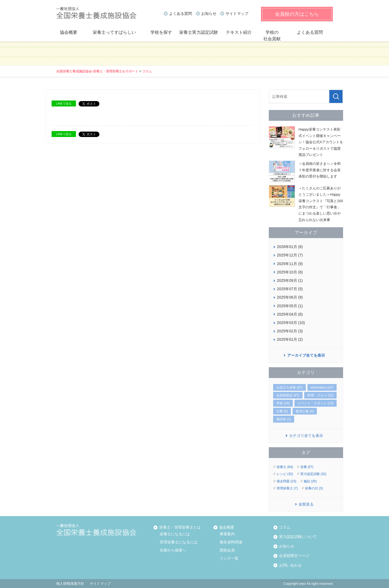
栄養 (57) (307, 467)
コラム (147, 71)
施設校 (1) (284, 419)
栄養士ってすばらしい (114, 32)
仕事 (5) (282, 411)
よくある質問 (180, 14)
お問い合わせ (290, 565)
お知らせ (209, 14)
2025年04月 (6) (290, 314)
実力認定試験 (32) (313, 474)
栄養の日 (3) (314, 488)
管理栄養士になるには (179, 542)
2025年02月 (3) (290, 331)
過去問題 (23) (286, 481)
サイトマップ (237, 14)
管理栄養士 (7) (287, 488)
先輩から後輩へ (173, 550)
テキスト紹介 (239, 32)
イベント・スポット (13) (316, 403)
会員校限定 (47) (288, 395)
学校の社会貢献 (272, 36)
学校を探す (161, 32)
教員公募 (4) (305, 411)
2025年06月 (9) (290, 297)
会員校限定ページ (293, 556)
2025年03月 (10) (291, 323)
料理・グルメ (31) (321, 395)
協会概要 (69, 32)
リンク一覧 (229, 558)
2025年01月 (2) (290, 339)
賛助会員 (227, 550)
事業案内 (227, 534)
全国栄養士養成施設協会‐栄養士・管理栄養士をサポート (97, 71)
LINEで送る (64, 103)
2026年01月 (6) (290, 247)
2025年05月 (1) (290, 306)
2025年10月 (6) (290, 272)
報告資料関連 (231, 542)
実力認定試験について (297, 537)
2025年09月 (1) (290, 280)
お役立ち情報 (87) (289, 387)
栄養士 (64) (285, 467)
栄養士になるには (175, 534)
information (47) (322, 387)
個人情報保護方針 (70, 584)
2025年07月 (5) (290, 289)
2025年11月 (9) (290, 264)
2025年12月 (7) (290, 255)
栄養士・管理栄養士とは (179, 527)
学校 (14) (283, 403)
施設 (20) (310, 481)
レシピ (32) (285, 474)
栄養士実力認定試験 (199, 32)
